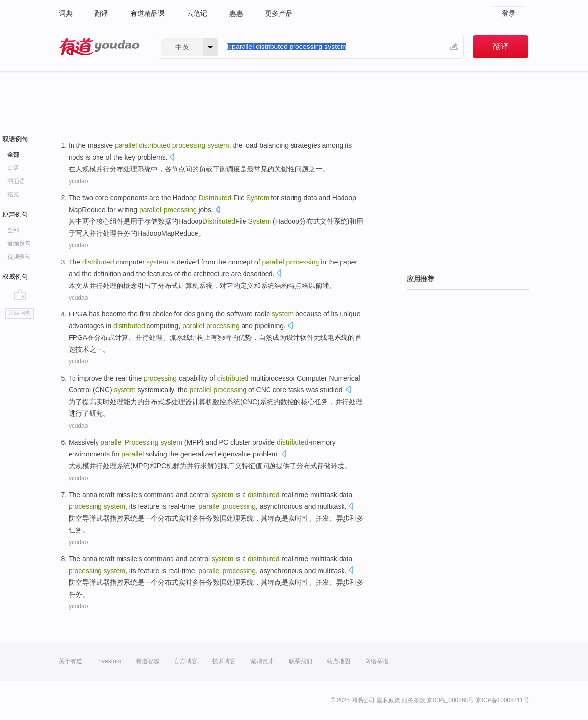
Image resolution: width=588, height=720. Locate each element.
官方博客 (186, 661)
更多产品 (279, 13)
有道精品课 (147, 13)
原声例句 (15, 214)
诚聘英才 (262, 661)
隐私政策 (389, 700)
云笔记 (197, 13)
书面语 (16, 181)
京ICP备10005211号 (502, 700)
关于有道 (71, 661)
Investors (109, 661)
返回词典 (20, 313)
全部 (13, 155)
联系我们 (300, 661)
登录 (509, 13)
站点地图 (339, 661)
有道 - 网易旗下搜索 (99, 47)
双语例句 (15, 139)
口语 (13, 168)
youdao (78, 181)
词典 (66, 13)
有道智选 (147, 661)
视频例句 (19, 257)
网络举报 (377, 661)
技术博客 (224, 661)
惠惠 (236, 13)
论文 (13, 194)
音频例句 (19, 243)
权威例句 (15, 276)
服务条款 (414, 700)
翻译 (101, 13)
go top (20, 294)
